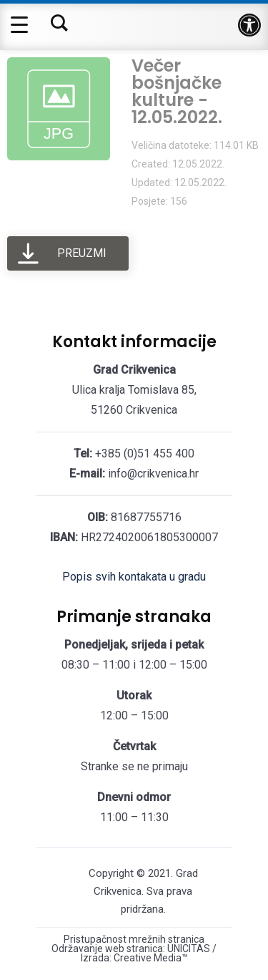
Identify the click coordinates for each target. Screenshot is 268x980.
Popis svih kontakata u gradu (134, 577)
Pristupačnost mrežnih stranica (134, 940)
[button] (249, 25)
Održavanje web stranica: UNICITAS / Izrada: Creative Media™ (134, 954)
